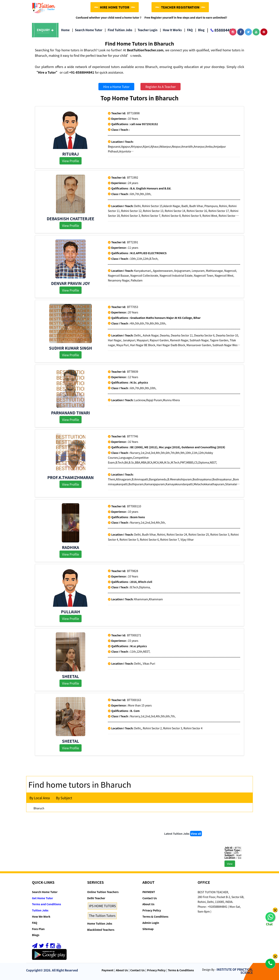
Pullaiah (71, 612)
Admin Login (151, 923)
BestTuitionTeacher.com (145, 50)
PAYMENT (149, 892)
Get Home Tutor (43, 898)
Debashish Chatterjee (70, 219)
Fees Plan (38, 929)
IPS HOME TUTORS (102, 906)
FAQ (189, 30)
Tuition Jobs (40, 910)
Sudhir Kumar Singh (70, 348)
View (238, 864)
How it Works (171, 30)
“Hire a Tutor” (47, 72)
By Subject (64, 798)
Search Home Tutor (87, 30)
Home (65, 30)
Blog (200, 30)
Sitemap (148, 929)
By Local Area (40, 798)
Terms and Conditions (46, 904)
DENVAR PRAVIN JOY (71, 283)
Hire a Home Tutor (116, 87)
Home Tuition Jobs (100, 923)
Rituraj (70, 154)
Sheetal (71, 676)
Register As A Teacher (161, 87)
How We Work (41, 916)
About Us (148, 904)
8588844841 (221, 30)
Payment (108, 970)
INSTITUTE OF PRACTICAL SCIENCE (235, 971)
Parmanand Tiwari (71, 413)
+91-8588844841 (82, 72)
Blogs (36, 935)
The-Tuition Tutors (102, 915)
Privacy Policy (152, 910)
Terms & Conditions (155, 916)
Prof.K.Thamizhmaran (71, 477)
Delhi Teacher (96, 898)
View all (196, 834)
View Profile (71, 161)
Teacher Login (146, 30)
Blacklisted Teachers (101, 930)
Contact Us (150, 898)
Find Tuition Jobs (118, 30)
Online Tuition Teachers (103, 892)
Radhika (71, 547)
